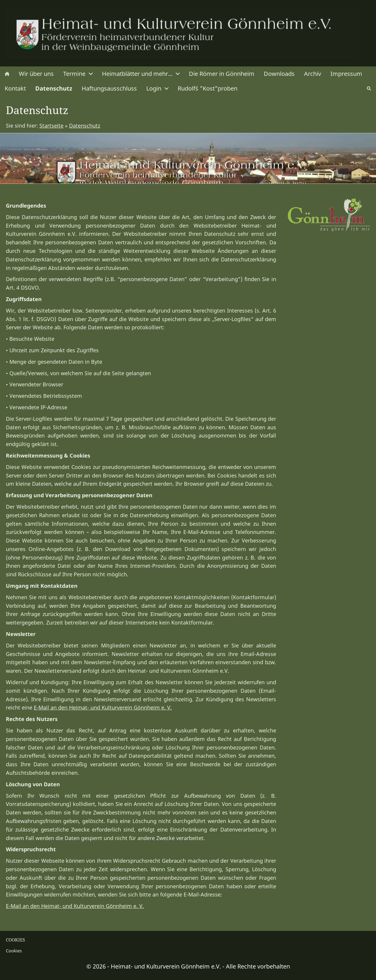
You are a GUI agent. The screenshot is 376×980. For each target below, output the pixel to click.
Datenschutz (85, 126)
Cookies (14, 951)
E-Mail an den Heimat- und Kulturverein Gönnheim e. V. (103, 707)
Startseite (51, 126)
